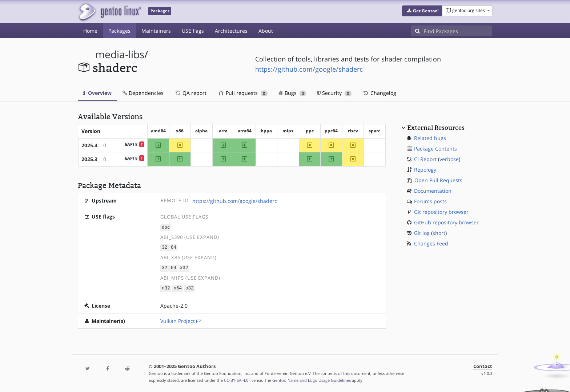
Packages (119, 31)
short (439, 233)
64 (174, 247)
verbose (449, 159)
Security (334, 93)
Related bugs (430, 138)
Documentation (433, 191)
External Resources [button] (436, 128)
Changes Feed (431, 243)
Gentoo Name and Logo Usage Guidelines (312, 379)
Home (90, 31)
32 (164, 247)
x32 (184, 267)
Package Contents (435, 149)
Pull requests (243, 93)
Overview (97, 93)
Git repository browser (441, 212)
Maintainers (156, 31)
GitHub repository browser (446, 222)
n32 (166, 287)
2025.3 (89, 159)
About (266, 31)
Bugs (292, 93)
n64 (178, 287)
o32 (190, 287)
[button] (422, 11)
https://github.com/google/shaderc (309, 69)
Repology (425, 170)
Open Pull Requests (438, 180)
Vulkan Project (178, 319)
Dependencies (143, 93)
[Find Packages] (458, 31)
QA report (190, 93)
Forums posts (430, 201)
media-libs (120, 54)
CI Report (425, 159)
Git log (422, 233)
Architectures (231, 31)
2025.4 (89, 145)
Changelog (379, 93)
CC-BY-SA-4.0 (236, 379)
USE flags (193, 31)
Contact (483, 365)
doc (166, 227)
